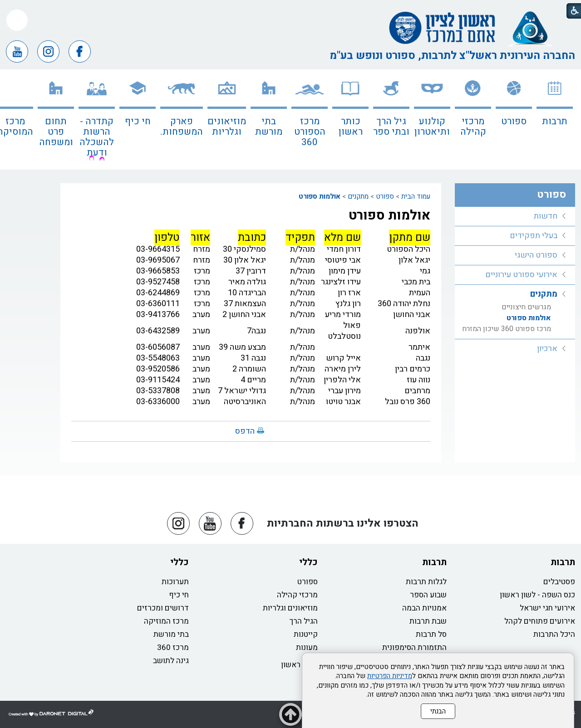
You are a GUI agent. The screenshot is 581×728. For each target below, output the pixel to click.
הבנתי (438, 711)
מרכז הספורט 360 (310, 132)
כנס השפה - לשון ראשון (537, 595)
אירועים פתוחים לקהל (540, 621)
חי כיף (138, 121)
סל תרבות (431, 634)
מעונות (307, 647)
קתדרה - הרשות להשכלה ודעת (97, 137)
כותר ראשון (351, 127)
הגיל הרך (304, 621)
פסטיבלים (559, 582)
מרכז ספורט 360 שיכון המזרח (507, 329)
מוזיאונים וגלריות (227, 127)
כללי (308, 562)
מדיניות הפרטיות (390, 676)
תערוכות (175, 582)
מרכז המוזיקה (166, 621)
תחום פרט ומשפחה (56, 132)
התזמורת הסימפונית (414, 647)
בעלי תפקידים (534, 236)
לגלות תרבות (426, 582)
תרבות (555, 121)
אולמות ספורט (320, 196)
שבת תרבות (428, 621)
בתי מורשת (269, 127)
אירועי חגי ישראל (547, 608)
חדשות (546, 216)
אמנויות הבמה (424, 608)
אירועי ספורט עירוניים (521, 275)
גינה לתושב (171, 661)
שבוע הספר (428, 595)
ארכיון (547, 349)
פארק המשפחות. (182, 127)
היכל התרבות (554, 634)
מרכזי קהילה (473, 127)
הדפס (245, 431)
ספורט (514, 121)
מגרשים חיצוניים (526, 307)
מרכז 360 (173, 647)
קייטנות (306, 634)
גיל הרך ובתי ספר (391, 127)
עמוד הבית (416, 196)
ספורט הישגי (536, 255)
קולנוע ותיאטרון (432, 127)
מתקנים (358, 196)
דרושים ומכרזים (163, 608)
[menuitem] (555, 120)
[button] (17, 20)
